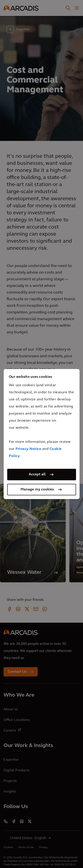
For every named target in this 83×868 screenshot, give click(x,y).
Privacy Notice (28, 449)
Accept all (37, 474)
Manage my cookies (37, 490)
